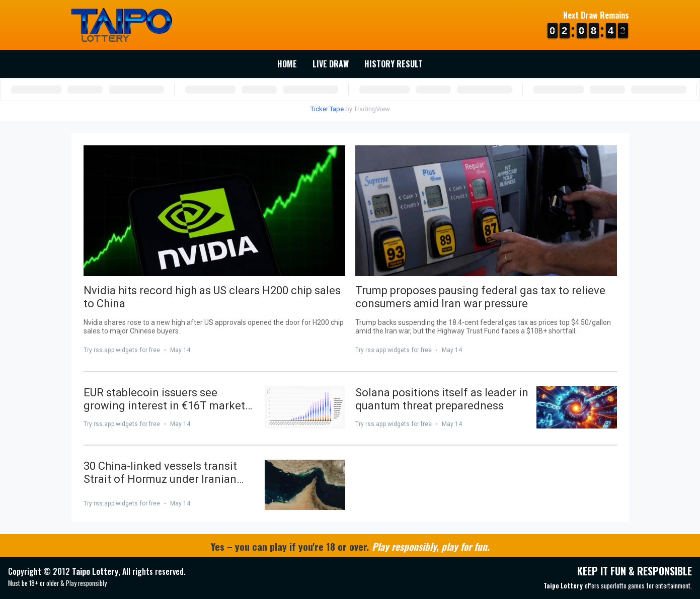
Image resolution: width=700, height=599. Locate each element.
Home (287, 64)
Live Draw (331, 64)
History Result (394, 64)
